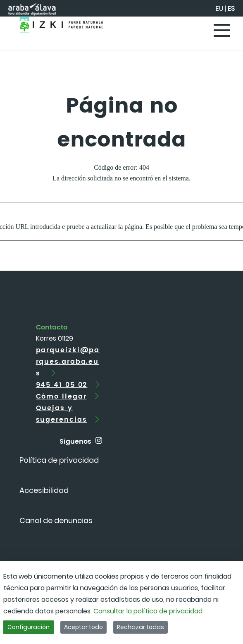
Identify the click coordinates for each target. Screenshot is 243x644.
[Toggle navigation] (222, 31)
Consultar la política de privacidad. (149, 611)
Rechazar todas (141, 627)
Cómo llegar (61, 396)
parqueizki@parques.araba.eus (68, 362)
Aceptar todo (83, 627)
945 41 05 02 (62, 385)
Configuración (29, 627)
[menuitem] (59, 460)
